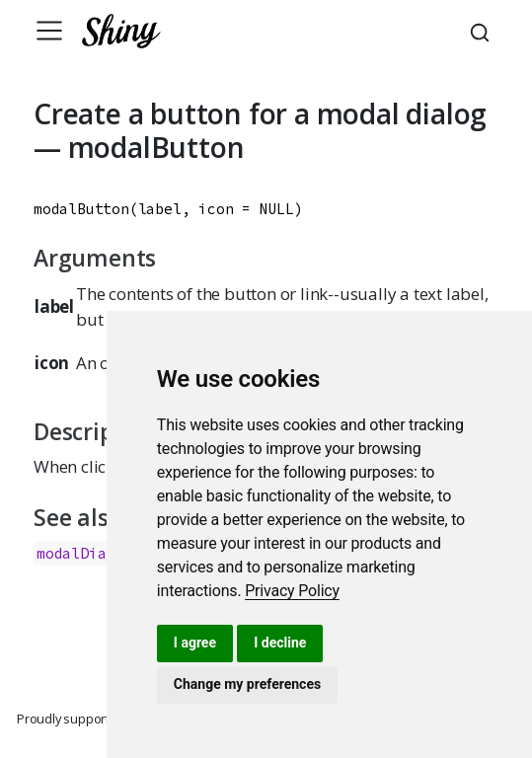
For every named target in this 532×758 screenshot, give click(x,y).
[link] (292, 591)
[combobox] (483, 31)
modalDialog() (93, 553)
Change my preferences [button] (247, 684)
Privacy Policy (292, 591)
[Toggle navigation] (49, 31)
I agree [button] (195, 643)
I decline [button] (280, 643)
